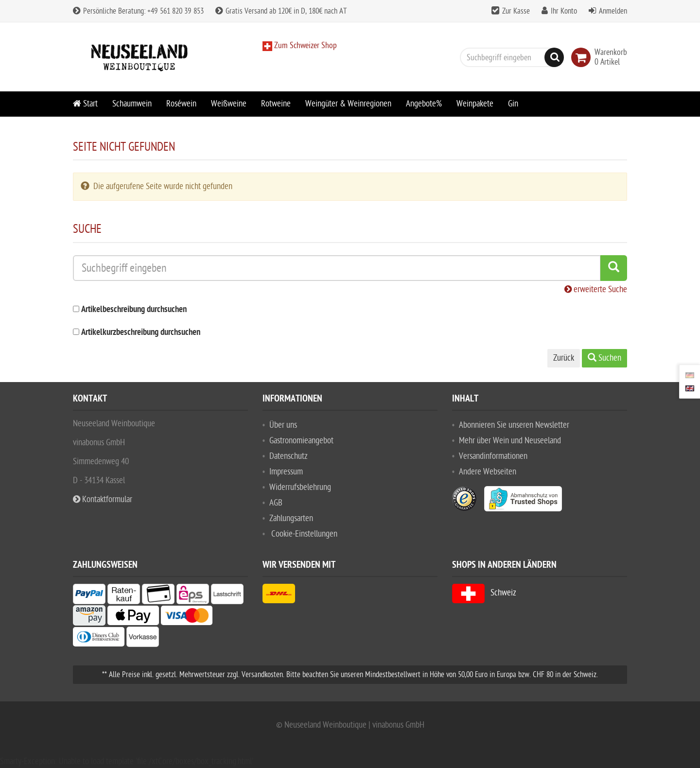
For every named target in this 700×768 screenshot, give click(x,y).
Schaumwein (132, 104)
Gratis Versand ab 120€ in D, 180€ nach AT (281, 11)
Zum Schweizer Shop (305, 45)
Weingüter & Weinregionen (348, 104)
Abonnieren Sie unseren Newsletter (514, 425)
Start (85, 104)
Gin (513, 104)
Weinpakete (475, 104)
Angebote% (424, 104)
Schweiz (484, 593)
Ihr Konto (564, 11)
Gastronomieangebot (301, 441)
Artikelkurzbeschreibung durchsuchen (141, 333)
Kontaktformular (103, 499)
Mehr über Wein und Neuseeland (510, 441)
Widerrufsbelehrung (300, 487)
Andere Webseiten (488, 472)
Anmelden (613, 11)
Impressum (286, 472)
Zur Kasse (516, 11)
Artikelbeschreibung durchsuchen (134, 310)
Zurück (564, 358)
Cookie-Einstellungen (304, 534)
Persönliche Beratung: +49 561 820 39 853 (138, 11)
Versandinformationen (493, 456)
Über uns (283, 425)
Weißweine (229, 104)
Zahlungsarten (291, 518)
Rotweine (276, 104)
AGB (276, 503)
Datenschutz (289, 456)
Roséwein (181, 104)
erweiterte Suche (596, 289)
